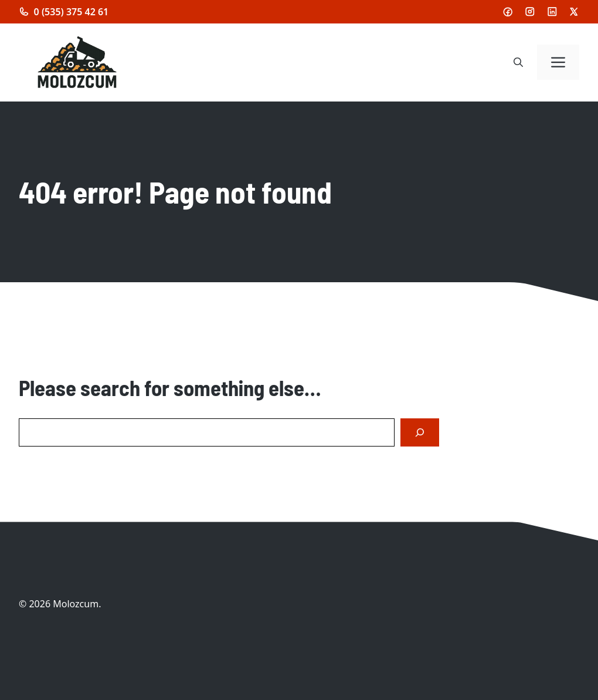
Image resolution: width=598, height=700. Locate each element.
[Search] (420, 432)
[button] (518, 62)
